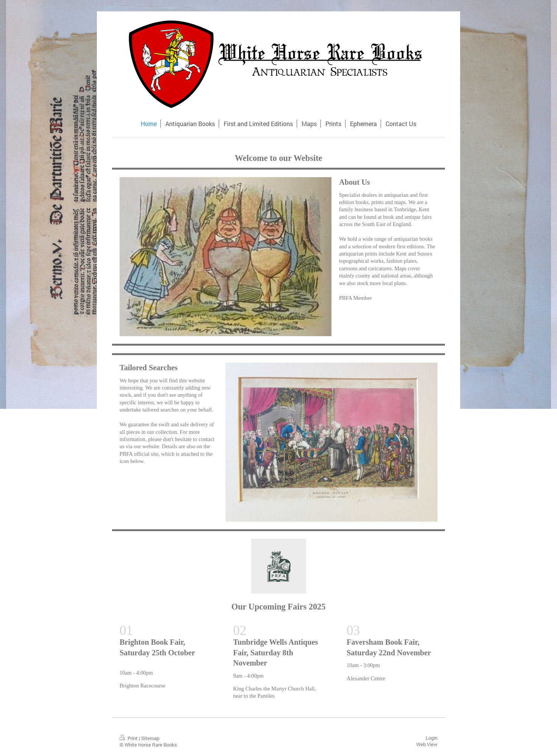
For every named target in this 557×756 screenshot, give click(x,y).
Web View (427, 744)
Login (432, 738)
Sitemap (150, 738)
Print (129, 738)
